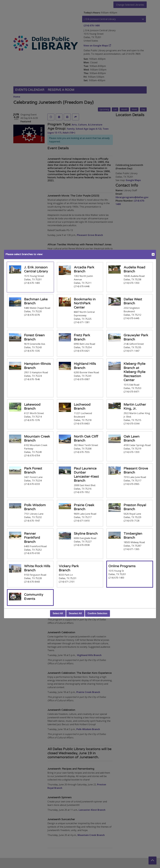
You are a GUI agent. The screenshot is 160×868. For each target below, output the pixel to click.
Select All (58, 613)
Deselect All (75, 613)
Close (153, 254)
